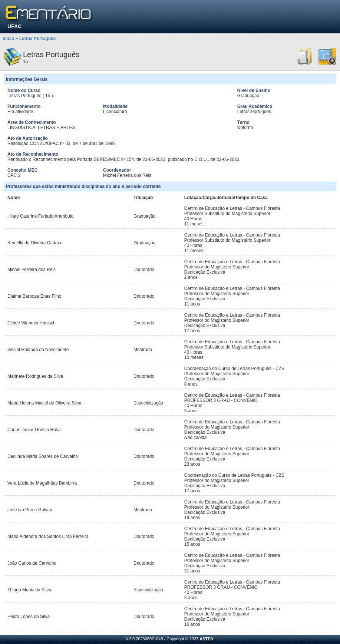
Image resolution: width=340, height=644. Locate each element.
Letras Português (38, 39)
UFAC (14, 26)
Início (8, 39)
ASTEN (206, 639)
